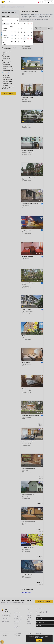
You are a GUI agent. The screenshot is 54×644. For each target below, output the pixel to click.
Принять (39, 640)
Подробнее (40, 637)
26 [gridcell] (31, 39)
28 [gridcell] (15, 42)
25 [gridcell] (28, 39)
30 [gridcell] (22, 42)
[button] (45, 2)
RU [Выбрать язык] (40, 2)
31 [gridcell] (25, 42)
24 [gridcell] (25, 39)
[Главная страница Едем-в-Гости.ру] (8, 2)
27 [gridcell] (12, 42)
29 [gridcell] (18, 42)
